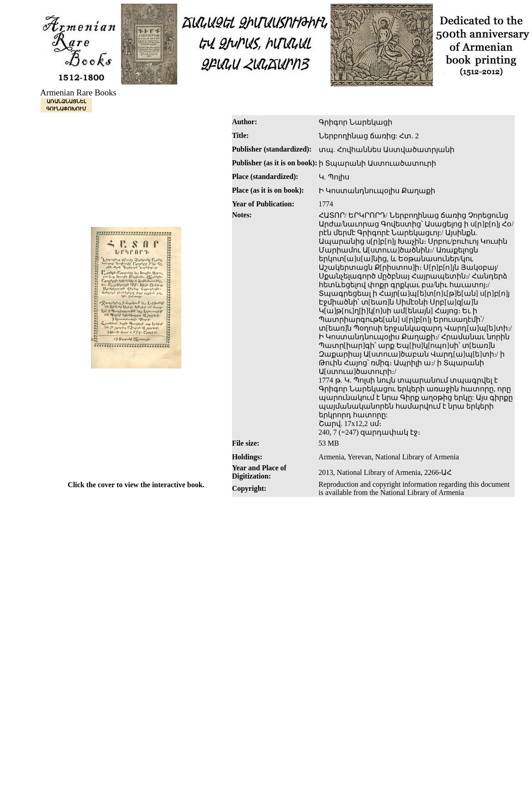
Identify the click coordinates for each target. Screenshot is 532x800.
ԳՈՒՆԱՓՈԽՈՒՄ (66, 109)
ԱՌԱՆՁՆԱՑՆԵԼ (66, 101)
